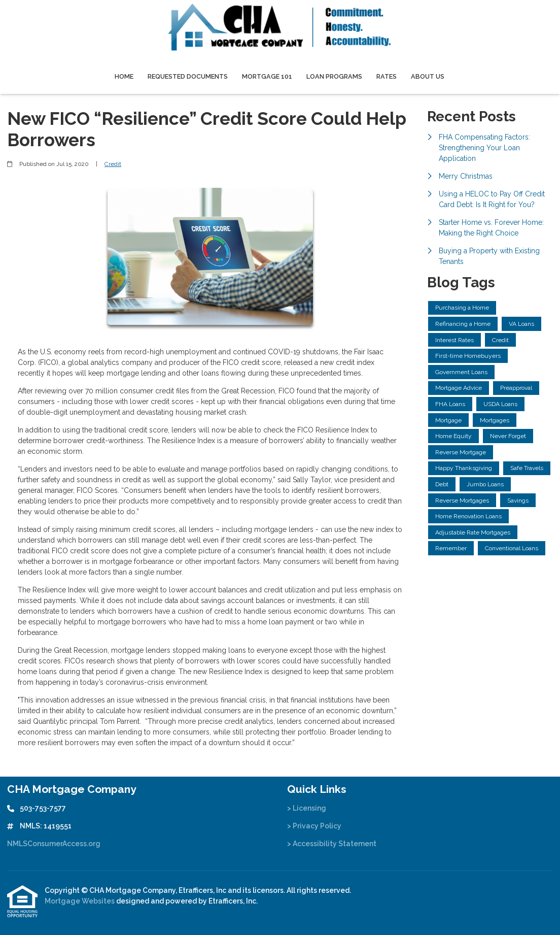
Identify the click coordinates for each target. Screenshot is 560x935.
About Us (428, 76)
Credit (113, 164)
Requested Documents (188, 76)
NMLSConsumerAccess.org (54, 844)
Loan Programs (334, 76)
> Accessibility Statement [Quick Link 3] (332, 844)
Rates (387, 76)
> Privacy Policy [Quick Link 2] (314, 826)
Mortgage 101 (267, 76)
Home (124, 76)
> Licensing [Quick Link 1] (307, 808)
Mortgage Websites (80, 901)
